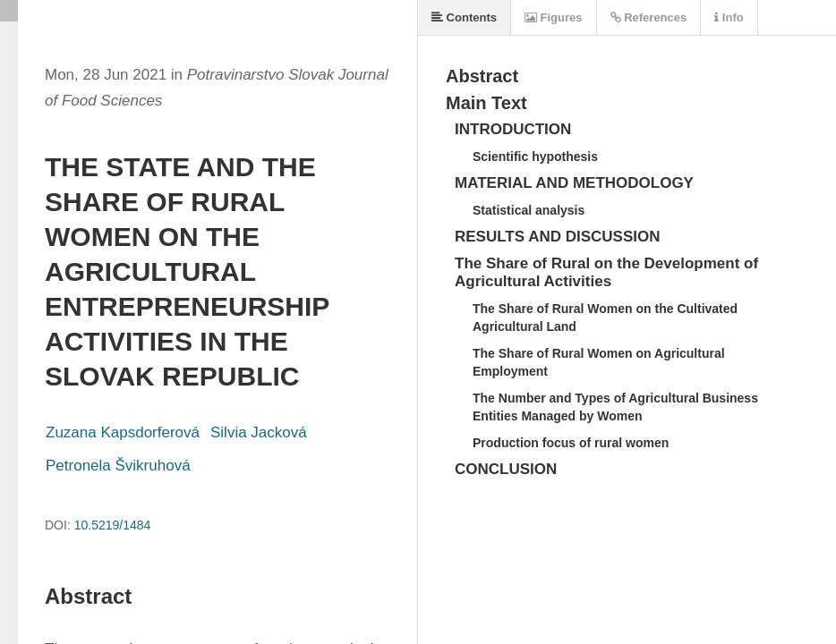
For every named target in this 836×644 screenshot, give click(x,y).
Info (729, 17)
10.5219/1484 (113, 525)
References (649, 17)
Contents (464, 17)
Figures (554, 17)
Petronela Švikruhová (118, 466)
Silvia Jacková (259, 432)
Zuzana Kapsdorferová (123, 432)
